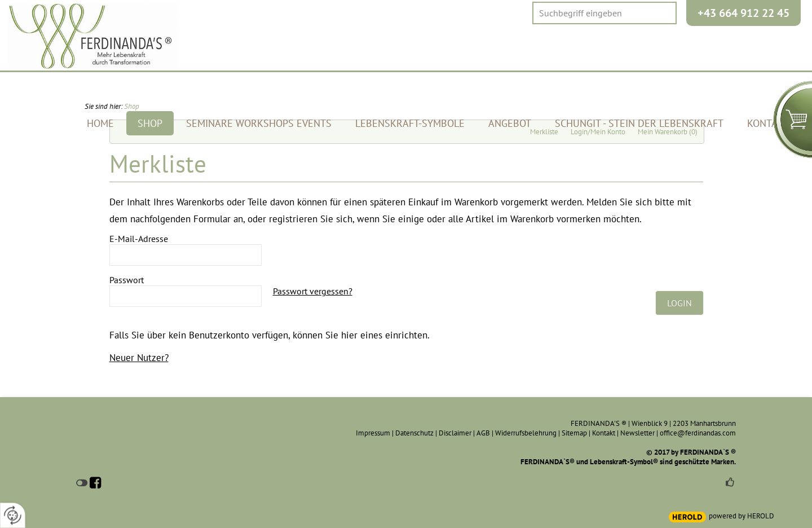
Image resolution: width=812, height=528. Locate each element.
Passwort (127, 280)
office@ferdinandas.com (698, 433)
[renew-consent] (13, 515)
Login (679, 303)
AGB (483, 433)
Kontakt (604, 433)
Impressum (373, 433)
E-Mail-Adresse (139, 239)
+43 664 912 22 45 (743, 13)
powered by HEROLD (742, 516)
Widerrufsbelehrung (526, 433)
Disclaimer (455, 433)
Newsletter (637, 433)
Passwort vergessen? (313, 291)
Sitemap (574, 433)
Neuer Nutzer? (139, 358)
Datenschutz (414, 433)
